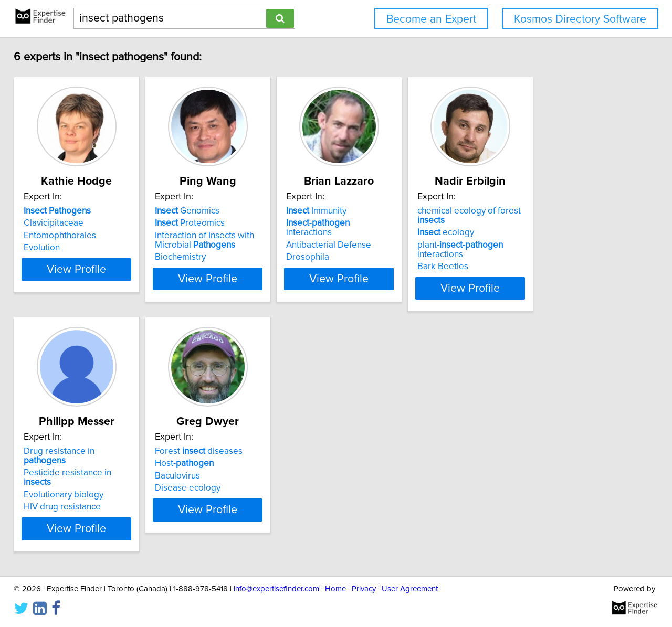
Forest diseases (232, 451)
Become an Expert (431, 19)
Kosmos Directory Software (580, 19)
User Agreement (410, 589)
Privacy (364, 589)
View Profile (97, 288)
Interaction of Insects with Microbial (238, 240)
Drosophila (367, 248)
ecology (532, 232)
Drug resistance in (88, 451)
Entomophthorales (67, 236)
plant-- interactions (546, 250)
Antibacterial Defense (388, 236)
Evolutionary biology (71, 476)
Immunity (376, 211)
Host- (218, 463)
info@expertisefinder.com (276, 589)
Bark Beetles (529, 267)
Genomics (221, 211)
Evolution (49, 248)
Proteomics (223, 223)
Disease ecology (221, 488)
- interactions (402, 223)
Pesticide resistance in (90, 463)
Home (335, 589)
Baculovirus (211, 476)
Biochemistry (214, 257)
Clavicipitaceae (61, 223)
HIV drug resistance (70, 488)
